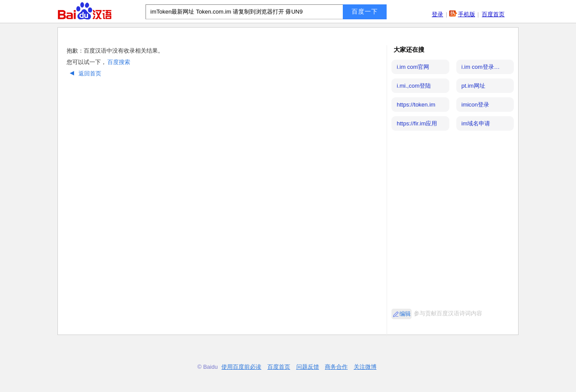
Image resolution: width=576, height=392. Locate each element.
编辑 (405, 314)
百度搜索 (119, 62)
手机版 (467, 14)
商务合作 (336, 367)
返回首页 (84, 73)
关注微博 (365, 367)
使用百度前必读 (241, 367)
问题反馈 (308, 367)
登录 (437, 14)
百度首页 (493, 14)
